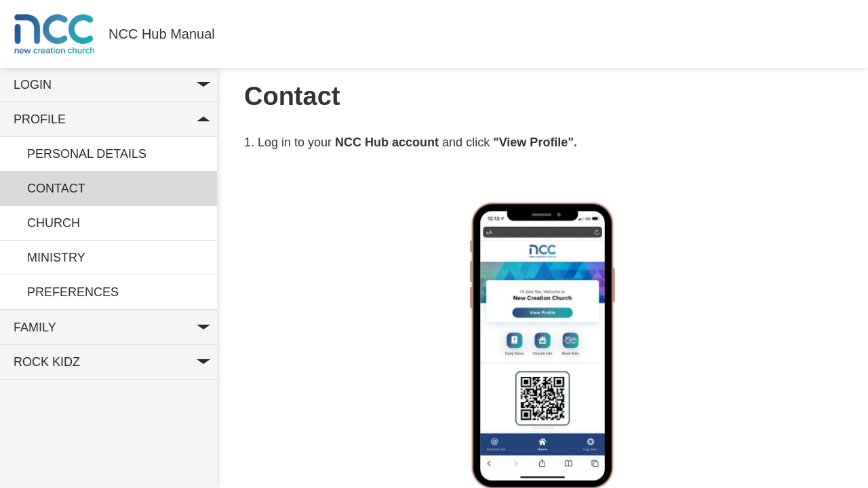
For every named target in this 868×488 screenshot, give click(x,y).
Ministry (56, 258)
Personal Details (87, 154)
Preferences (73, 292)
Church (54, 223)
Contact (56, 188)
